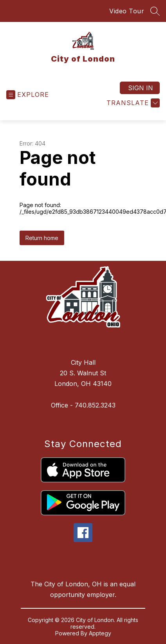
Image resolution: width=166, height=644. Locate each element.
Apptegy (100, 633)
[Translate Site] (132, 103)
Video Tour (127, 11)
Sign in (141, 88)
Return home (42, 238)
